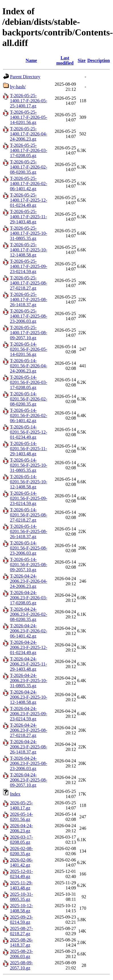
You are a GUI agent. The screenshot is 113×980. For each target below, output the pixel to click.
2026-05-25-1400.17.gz (21, 805)
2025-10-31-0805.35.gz (21, 897)
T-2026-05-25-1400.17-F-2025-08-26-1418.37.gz (29, 299)
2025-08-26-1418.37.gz (21, 942)
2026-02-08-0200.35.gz (21, 851)
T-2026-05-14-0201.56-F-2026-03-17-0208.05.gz (29, 382)
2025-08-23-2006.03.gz (21, 954)
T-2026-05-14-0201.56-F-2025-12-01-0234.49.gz (29, 432)
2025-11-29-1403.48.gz (21, 885)
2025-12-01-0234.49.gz (21, 874)
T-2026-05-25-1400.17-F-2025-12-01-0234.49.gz (29, 200)
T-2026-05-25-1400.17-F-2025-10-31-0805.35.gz (29, 233)
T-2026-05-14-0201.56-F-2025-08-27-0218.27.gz (29, 515)
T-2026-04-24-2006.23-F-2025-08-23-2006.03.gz (29, 763)
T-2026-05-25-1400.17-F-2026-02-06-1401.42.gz (29, 184)
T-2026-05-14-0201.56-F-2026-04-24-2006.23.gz (29, 366)
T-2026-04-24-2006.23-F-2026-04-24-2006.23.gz (29, 581)
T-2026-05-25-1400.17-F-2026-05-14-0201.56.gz (29, 117)
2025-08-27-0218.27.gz (21, 931)
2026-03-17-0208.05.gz (21, 840)
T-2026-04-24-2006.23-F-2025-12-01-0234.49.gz (29, 647)
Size (82, 60)
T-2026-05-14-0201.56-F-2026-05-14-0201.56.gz (29, 349)
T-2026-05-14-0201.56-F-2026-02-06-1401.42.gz (29, 415)
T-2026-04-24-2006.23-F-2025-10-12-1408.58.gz (29, 697)
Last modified (65, 60)
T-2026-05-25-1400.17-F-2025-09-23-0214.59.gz (29, 266)
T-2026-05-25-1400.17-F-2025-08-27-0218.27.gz (29, 283)
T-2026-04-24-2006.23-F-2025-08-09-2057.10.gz (29, 780)
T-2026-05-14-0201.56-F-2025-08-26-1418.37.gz (29, 531)
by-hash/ (18, 87)
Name (31, 60)
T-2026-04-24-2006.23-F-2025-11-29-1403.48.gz (29, 664)
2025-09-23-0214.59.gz (21, 920)
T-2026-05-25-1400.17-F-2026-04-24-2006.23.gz (29, 134)
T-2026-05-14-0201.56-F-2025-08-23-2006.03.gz (29, 548)
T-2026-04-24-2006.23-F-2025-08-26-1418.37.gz (29, 747)
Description (99, 60)
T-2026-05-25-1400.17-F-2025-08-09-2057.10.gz (29, 333)
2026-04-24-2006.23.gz (21, 828)
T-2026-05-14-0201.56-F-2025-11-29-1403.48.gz (29, 449)
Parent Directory (25, 77)
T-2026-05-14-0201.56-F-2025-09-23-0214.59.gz (29, 498)
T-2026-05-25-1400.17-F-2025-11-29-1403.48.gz (29, 217)
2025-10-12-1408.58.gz (21, 908)
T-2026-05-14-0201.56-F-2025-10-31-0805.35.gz (29, 465)
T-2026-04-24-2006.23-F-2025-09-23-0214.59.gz (29, 714)
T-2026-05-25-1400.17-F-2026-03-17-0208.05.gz (29, 150)
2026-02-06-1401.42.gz (21, 862)
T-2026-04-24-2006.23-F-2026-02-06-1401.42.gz (29, 631)
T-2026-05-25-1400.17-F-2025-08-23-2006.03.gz (29, 316)
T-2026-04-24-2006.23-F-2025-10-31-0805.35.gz (29, 681)
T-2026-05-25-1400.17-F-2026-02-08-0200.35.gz (29, 167)
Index (15, 794)
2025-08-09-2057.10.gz (21, 965)
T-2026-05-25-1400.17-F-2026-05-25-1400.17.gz (29, 101)
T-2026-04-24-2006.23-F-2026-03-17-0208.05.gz (29, 598)
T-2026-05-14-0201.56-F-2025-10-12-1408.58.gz (29, 482)
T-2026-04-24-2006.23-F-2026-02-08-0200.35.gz (29, 614)
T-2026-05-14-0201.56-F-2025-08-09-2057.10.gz (29, 565)
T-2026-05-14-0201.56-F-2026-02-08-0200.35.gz (29, 399)
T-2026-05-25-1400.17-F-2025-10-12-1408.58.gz (29, 250)
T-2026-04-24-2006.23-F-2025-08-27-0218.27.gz (29, 730)
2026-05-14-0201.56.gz (21, 817)
